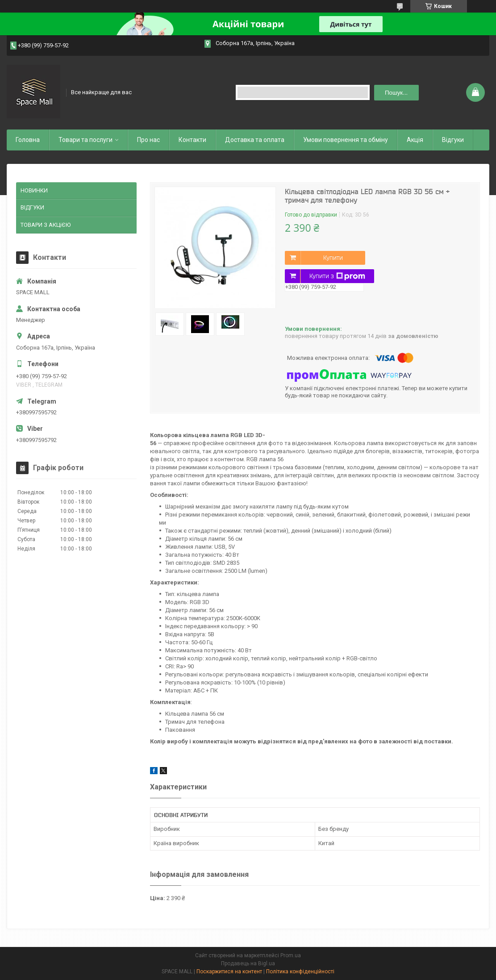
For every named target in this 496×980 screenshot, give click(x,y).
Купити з (337, 276)
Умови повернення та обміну (346, 140)
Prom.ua (291, 955)
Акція (415, 140)
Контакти (192, 140)
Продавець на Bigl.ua (248, 963)
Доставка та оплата (255, 140)
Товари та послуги (85, 140)
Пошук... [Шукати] (396, 93)
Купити (333, 258)
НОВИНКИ (34, 190)
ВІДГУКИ (32, 207)
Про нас (148, 140)
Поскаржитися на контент (229, 972)
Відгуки (453, 140)
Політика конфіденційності (300, 972)
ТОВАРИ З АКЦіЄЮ (46, 225)
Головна (28, 140)
